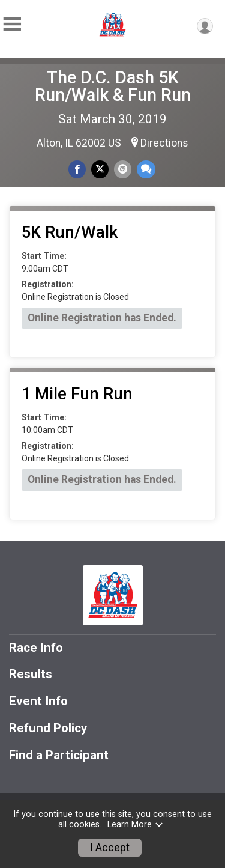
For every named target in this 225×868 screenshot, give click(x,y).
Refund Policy (48, 728)
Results (31, 674)
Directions (164, 143)
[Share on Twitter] (100, 169)
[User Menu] (205, 26)
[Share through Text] (146, 169)
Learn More (136, 824)
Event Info (38, 701)
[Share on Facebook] (77, 169)
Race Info (36, 648)
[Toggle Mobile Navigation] (12, 24)
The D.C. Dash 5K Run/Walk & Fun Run (113, 86)
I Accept (110, 848)
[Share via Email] (123, 169)
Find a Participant (59, 755)
